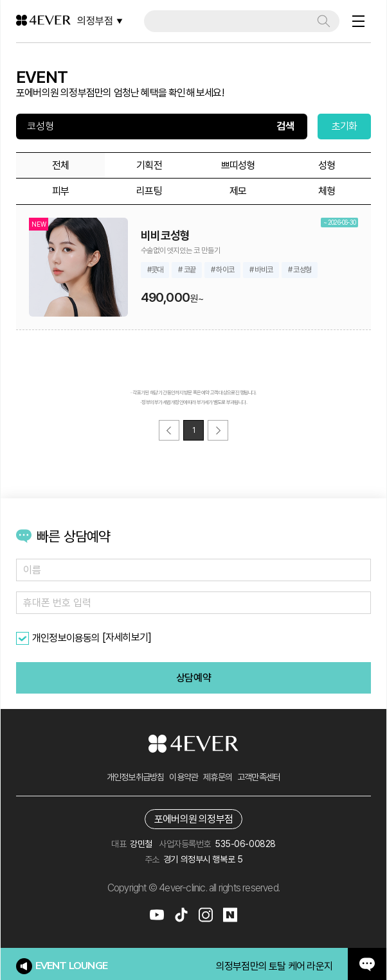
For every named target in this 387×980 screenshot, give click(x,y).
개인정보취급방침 (136, 777)
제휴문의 (218, 777)
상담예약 (194, 678)
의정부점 (100, 21)
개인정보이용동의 (66, 638)
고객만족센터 (259, 777)
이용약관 (184, 777)
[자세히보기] (127, 637)
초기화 (345, 126)
